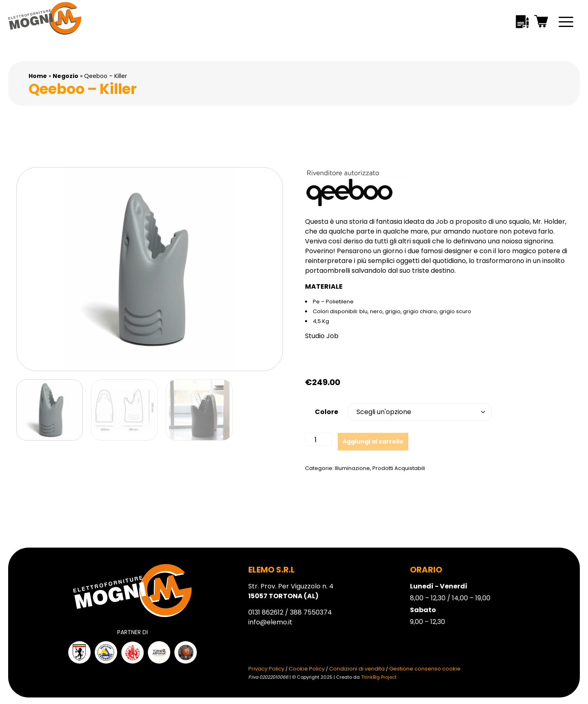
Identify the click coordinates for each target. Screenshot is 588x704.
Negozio (66, 76)
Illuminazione (352, 468)
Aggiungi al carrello (373, 441)
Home (38, 76)
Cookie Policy (307, 669)
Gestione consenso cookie (425, 669)
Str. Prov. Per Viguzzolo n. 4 (291, 591)
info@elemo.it (270, 622)
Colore (326, 412)
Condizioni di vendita (357, 669)
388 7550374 (311, 612)
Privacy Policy (266, 669)
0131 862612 (266, 612)
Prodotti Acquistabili (399, 468)
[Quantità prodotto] (318, 439)
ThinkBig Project (379, 677)
